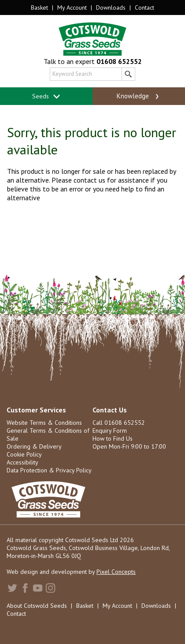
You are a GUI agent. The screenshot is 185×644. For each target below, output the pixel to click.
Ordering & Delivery (34, 446)
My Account (72, 7)
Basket (39, 7)
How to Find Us (113, 438)
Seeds (46, 96)
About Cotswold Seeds (37, 606)
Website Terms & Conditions (44, 423)
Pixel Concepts (116, 572)
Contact (144, 7)
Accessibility (22, 462)
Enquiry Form (110, 431)
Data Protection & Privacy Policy (49, 470)
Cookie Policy (24, 454)
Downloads (111, 7)
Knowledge (139, 96)
